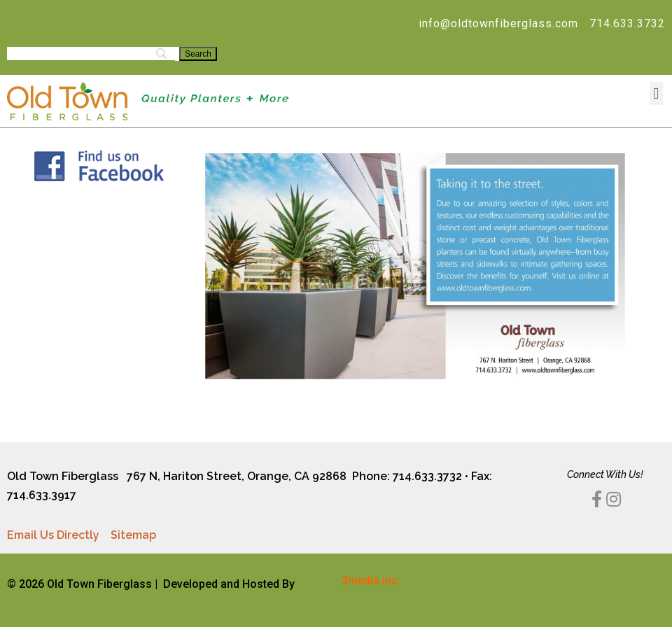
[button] (656, 93)
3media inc (370, 580)
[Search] (198, 54)
